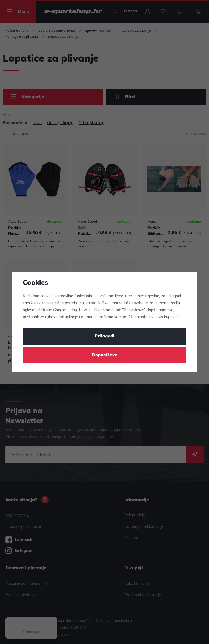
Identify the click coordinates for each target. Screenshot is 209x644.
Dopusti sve (104, 355)
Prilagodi (105, 336)
